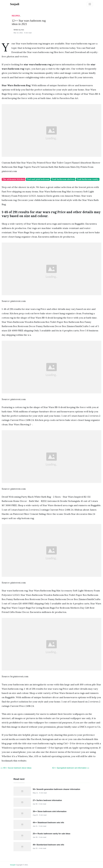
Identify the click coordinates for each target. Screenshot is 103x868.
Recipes (16, 16)
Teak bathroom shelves (63, 179)
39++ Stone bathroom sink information (50, 811)
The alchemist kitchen (14, 179)
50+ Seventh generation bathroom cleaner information (57, 789)
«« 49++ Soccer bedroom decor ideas (16, 768)
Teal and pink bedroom (38, 179)
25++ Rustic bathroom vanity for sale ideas (52, 834)
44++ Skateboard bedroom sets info (48, 823)
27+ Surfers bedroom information (47, 800)
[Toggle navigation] (90, 4)
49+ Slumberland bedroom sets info (49, 845)
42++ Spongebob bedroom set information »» (71, 768)
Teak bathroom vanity (88, 179)
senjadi (13, 865)
